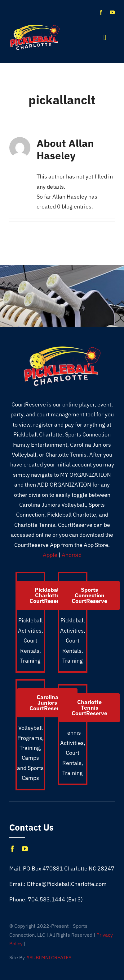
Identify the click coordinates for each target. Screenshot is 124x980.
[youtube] (112, 12)
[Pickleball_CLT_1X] (35, 27)
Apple (50, 555)
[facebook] (101, 12)
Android (72, 555)
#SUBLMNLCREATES (49, 957)
